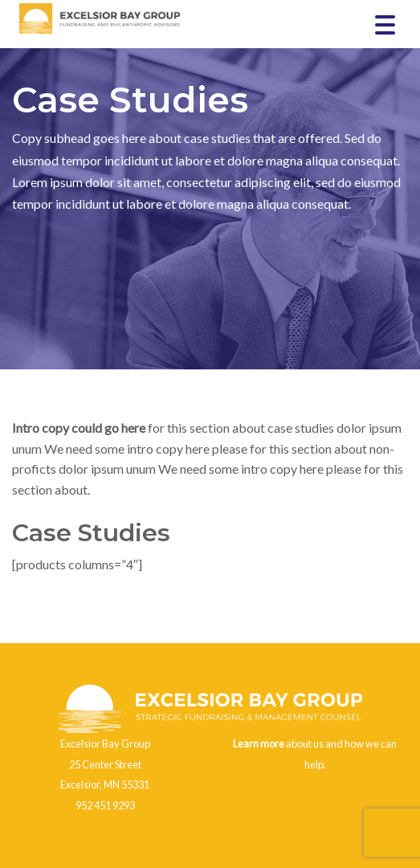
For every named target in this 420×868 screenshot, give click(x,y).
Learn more (259, 744)
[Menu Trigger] (385, 24)
